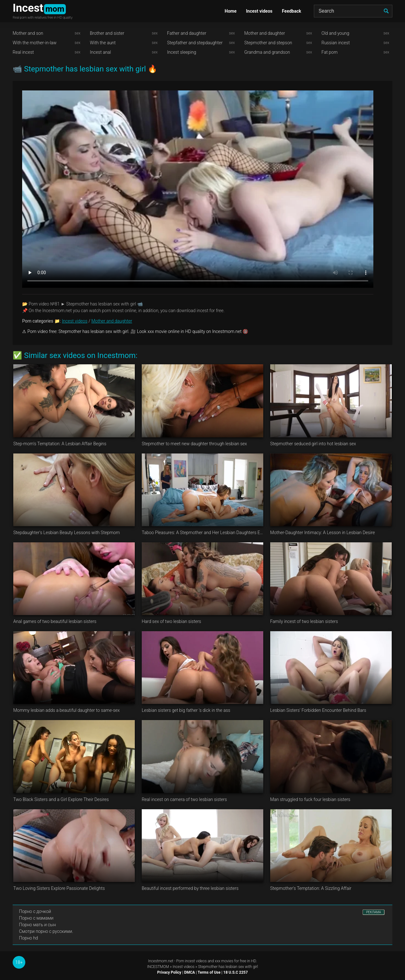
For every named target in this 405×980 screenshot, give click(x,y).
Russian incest (336, 43)
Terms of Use (209, 972)
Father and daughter (187, 33)
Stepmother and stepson (268, 43)
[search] (386, 11)
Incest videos (259, 11)
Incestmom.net (161, 961)
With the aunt (103, 43)
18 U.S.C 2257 (236, 972)
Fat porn (330, 52)
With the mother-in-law (35, 43)
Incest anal (100, 52)
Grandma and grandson (267, 52)
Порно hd (28, 938)
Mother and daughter (265, 33)
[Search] (353, 11)
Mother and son (28, 33)
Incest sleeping (182, 52)
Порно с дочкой (35, 911)
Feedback (292, 11)
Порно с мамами (36, 918)
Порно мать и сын (37, 925)
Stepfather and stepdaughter (195, 43)
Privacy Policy (169, 972)
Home (231, 11)
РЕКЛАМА (374, 912)
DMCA (190, 972)
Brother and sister (107, 33)
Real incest (23, 52)
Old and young (335, 33)
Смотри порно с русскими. (46, 931)
